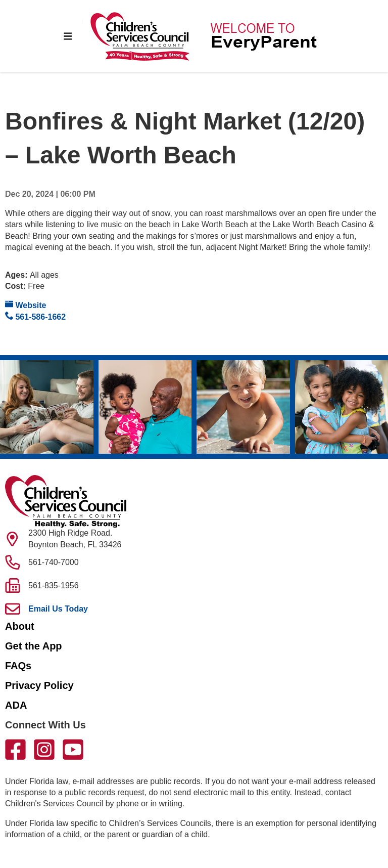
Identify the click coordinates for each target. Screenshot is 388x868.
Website (26, 305)
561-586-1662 (35, 316)
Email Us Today (58, 609)
